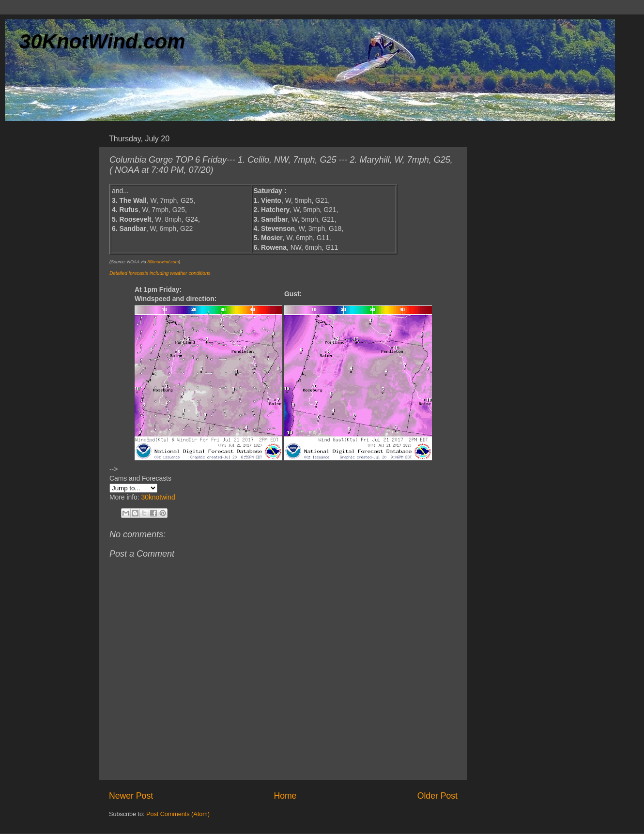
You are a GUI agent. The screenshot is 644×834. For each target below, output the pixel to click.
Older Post (437, 796)
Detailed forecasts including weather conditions (160, 273)
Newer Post (131, 796)
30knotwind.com (163, 262)
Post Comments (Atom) (178, 814)
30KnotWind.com (102, 41)
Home (285, 796)
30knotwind (158, 497)
